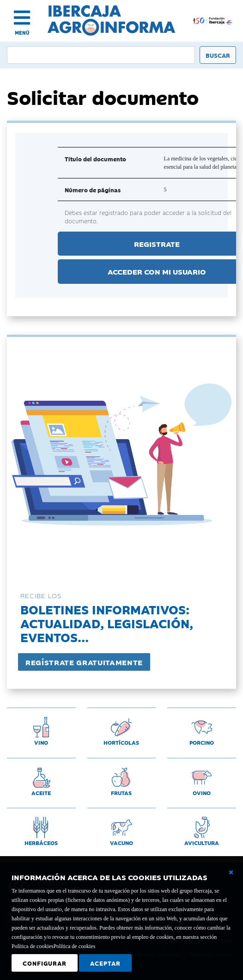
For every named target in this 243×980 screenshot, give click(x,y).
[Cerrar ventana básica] (231, 872)
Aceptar (105, 963)
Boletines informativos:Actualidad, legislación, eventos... (107, 623)
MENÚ (22, 33)
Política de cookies (75, 946)
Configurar (45, 963)
